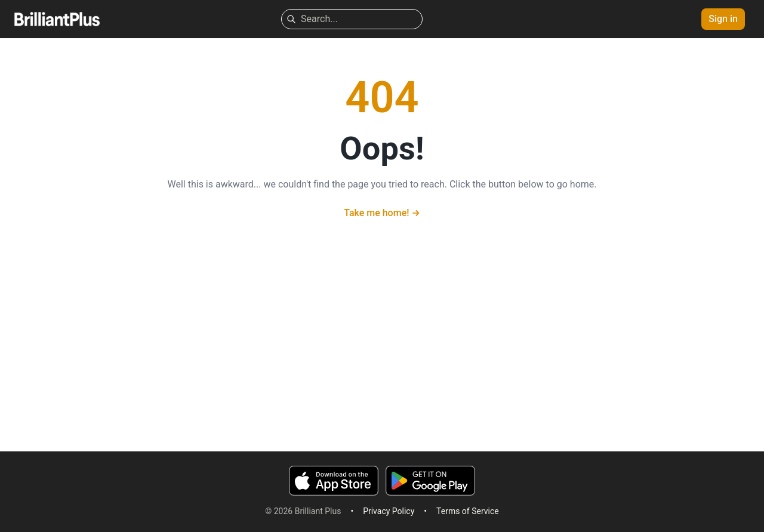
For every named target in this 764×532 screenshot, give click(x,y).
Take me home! (382, 213)
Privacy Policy (389, 511)
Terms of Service (468, 511)
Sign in (723, 19)
